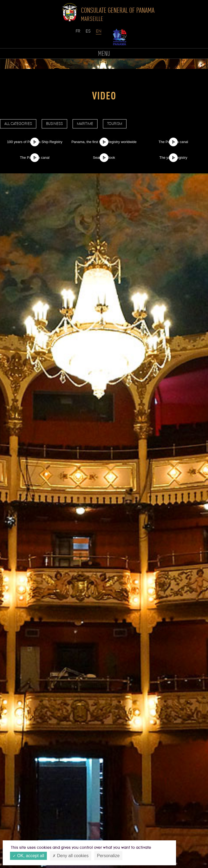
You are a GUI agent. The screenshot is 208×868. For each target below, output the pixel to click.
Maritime (85, 124)
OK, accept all (28, 856)
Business (54, 124)
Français (79, 34)
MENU (104, 54)
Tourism (115, 124)
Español (89, 34)
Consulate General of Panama (118, 14)
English (99, 34)
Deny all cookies (71, 856)
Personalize (108, 856)
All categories (18, 124)
